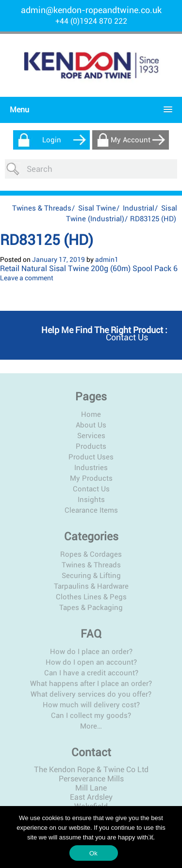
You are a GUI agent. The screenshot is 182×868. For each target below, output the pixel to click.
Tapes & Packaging (91, 608)
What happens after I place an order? (91, 684)
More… (91, 726)
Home (91, 414)
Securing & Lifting (91, 576)
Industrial (139, 208)
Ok (93, 853)
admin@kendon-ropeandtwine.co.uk (91, 10)
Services (91, 436)
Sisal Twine (97, 208)
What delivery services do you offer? (91, 694)
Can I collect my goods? (91, 716)
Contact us (127, 337)
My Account (131, 140)
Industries (91, 468)
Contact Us (91, 489)
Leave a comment (27, 278)
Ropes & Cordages (91, 554)
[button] (89, 110)
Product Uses (91, 457)
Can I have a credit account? (91, 673)
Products (91, 446)
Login (52, 140)
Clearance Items (91, 510)
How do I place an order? (91, 652)
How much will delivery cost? (91, 705)
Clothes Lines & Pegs (91, 597)
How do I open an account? (91, 662)
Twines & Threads (42, 208)
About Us (91, 425)
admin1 (107, 259)
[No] (150, 837)
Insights (91, 500)
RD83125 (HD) (47, 240)
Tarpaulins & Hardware (91, 586)
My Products (91, 478)
